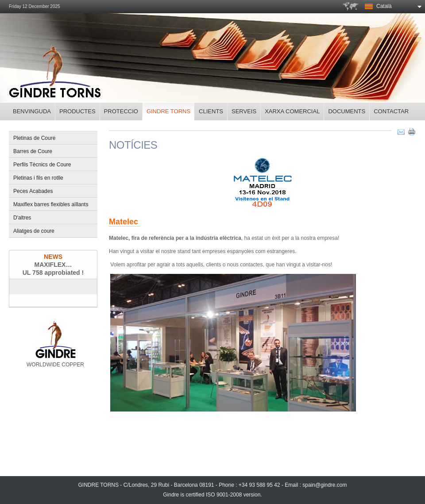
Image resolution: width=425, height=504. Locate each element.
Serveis (244, 111)
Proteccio (121, 111)
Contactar (391, 111)
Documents (347, 111)
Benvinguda (32, 111)
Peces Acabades (33, 191)
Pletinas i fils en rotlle (38, 178)
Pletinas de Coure (34, 138)
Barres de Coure (33, 151)
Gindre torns (168, 111)
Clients (211, 111)
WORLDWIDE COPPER (55, 344)
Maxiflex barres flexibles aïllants (51, 204)
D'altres (22, 218)
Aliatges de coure (34, 231)
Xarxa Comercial (292, 111)
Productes (77, 111)
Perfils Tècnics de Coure (42, 165)
